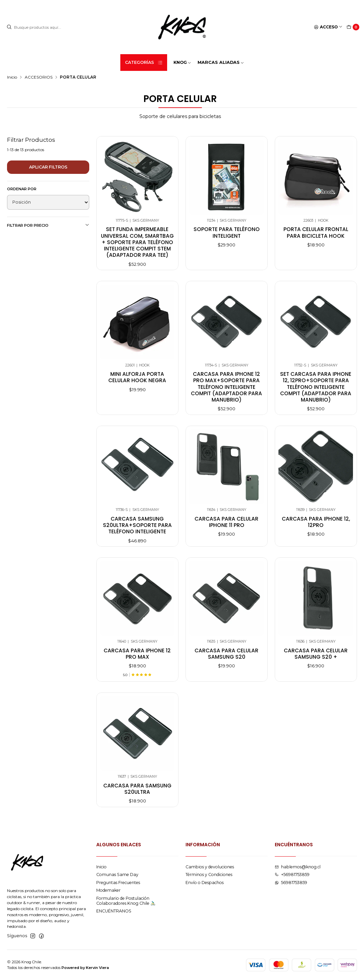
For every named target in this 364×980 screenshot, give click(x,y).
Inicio (12, 77)
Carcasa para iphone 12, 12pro (316, 527)
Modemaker (108, 890)
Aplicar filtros (48, 167)
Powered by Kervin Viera (85, 968)
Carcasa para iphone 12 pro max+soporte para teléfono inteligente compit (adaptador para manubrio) (226, 392)
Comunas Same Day (117, 875)
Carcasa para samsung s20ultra (137, 794)
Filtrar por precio (48, 225)
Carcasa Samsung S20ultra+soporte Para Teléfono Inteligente (137, 531)
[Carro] (353, 27)
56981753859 (291, 883)
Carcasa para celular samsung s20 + (316, 659)
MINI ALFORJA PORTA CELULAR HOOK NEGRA (137, 383)
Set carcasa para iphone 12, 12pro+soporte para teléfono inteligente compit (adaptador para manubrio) (316, 392)
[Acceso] (328, 27)
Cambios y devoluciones (210, 867)
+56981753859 (292, 875)
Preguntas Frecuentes (118, 883)
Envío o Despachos (205, 883)
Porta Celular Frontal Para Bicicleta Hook (316, 232)
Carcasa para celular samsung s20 (226, 659)
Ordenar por (22, 189)
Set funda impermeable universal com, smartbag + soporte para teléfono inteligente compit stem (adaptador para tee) (137, 242)
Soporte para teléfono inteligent (227, 232)
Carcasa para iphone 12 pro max (137, 659)
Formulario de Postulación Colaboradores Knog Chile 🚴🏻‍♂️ (126, 901)
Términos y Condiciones (209, 875)
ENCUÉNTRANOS (114, 911)
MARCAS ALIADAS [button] (221, 62)
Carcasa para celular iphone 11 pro (226, 527)
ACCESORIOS (39, 77)
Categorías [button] (144, 63)
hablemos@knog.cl (298, 867)
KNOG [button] (183, 62)
